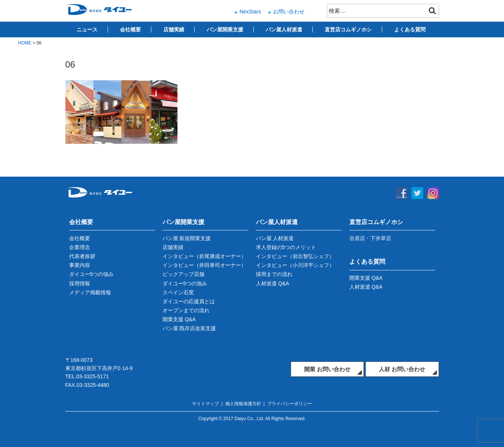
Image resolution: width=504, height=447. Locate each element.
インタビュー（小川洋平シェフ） (295, 265)
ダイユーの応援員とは (189, 301)
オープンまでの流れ (186, 310)
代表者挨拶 (82, 256)
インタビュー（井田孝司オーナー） (204, 265)
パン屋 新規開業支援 (187, 238)
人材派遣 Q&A (273, 283)
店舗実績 (174, 30)
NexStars (250, 12)
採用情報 (80, 283)
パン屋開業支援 (225, 30)
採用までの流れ (274, 274)
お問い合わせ (289, 12)
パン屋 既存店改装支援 (189, 328)
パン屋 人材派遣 (275, 238)
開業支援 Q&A (179, 319)
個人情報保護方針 (243, 404)
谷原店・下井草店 (370, 238)
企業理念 (80, 247)
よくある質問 (410, 30)
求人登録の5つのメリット (286, 247)
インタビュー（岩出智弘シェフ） (295, 256)
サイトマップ (205, 404)
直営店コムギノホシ (348, 30)
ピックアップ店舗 (183, 274)
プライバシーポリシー (290, 404)
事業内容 (80, 265)
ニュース (87, 30)
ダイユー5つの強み (92, 274)
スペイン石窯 (178, 292)
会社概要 (130, 30)
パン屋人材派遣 (284, 30)
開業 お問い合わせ (327, 369)
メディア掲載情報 (90, 292)
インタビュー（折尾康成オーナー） (204, 256)
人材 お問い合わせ (402, 369)
